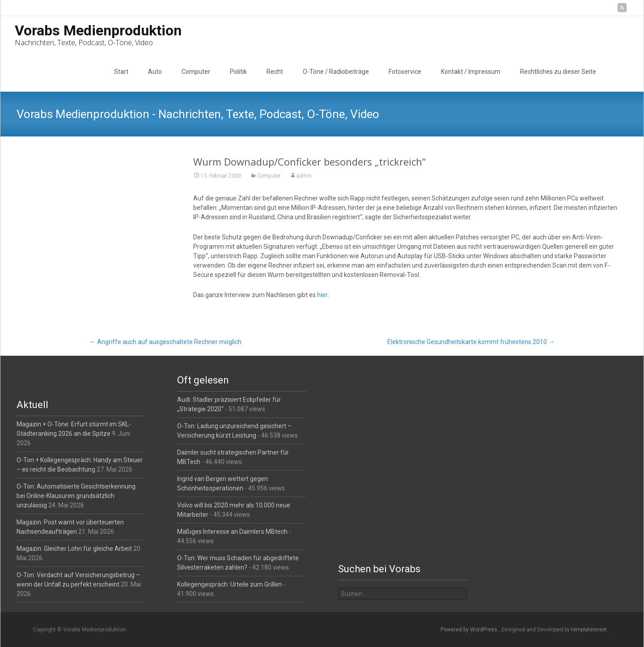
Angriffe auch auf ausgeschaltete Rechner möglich (165, 342)
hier (322, 295)
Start (121, 72)
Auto (155, 72)
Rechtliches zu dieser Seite (558, 72)
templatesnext (589, 630)
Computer (196, 72)
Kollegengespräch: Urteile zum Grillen (229, 584)
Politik (238, 72)
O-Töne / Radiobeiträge (336, 72)
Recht (275, 72)
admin (304, 176)
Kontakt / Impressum (471, 72)
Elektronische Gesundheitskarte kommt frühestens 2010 (471, 342)
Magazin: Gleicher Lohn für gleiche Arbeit (74, 549)
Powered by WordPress (470, 630)
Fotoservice (405, 72)
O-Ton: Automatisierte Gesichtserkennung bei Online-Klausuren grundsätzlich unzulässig (76, 496)
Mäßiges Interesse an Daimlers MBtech (232, 532)
